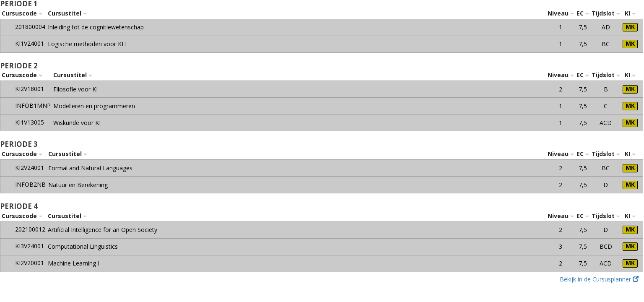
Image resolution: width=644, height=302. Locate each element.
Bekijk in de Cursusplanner (599, 279)
